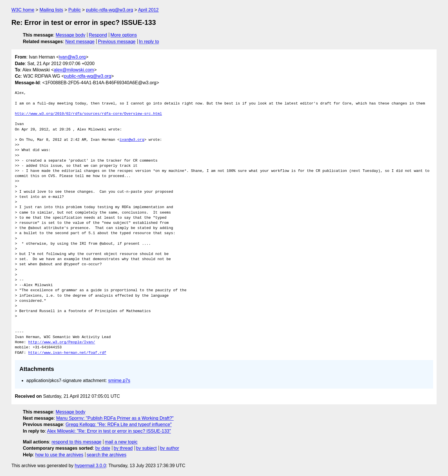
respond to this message (76, 442)
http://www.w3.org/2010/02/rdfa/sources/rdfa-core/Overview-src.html (88, 114)
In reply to (149, 42)
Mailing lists (51, 10)
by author (170, 448)
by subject (146, 448)
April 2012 (148, 10)
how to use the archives (59, 455)
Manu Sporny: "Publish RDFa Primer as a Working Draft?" (115, 418)
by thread (123, 448)
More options (124, 35)
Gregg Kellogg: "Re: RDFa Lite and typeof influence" (119, 424)
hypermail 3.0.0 (90, 466)
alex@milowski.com (74, 70)
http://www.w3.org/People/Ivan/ (62, 342)
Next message (80, 42)
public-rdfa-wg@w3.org (110, 10)
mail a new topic (121, 442)
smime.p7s (119, 380)
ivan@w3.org (72, 57)
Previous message (117, 42)
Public (75, 10)
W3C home (23, 10)
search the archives (107, 455)
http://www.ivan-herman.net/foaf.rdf (67, 353)
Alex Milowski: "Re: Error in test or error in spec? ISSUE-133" (109, 431)
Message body (71, 35)
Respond (98, 35)
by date (103, 448)
